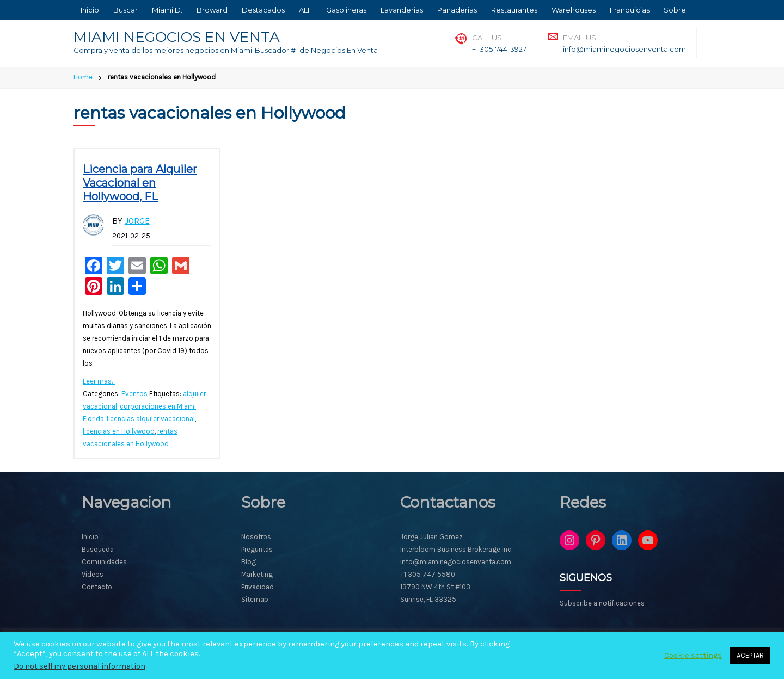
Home (83, 77)
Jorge (137, 221)
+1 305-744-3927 (499, 49)
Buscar (125, 10)
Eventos (134, 394)
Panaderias (457, 10)
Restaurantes (514, 10)
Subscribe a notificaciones (602, 603)
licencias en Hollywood (119, 431)
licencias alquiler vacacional (151, 419)
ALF (305, 10)
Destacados (263, 10)
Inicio (90, 10)
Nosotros (256, 537)
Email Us (580, 38)
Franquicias (630, 10)
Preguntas (257, 549)
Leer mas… (99, 381)
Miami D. (167, 10)
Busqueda (98, 549)
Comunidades (104, 562)
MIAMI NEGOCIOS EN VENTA (177, 37)
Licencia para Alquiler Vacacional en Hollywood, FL (140, 183)
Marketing (257, 574)
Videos (93, 574)
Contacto (97, 587)
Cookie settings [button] (693, 655)
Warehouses (574, 10)
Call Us (487, 38)
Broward (212, 10)
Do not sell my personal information (79, 666)
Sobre (675, 10)
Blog (249, 562)
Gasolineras (346, 10)
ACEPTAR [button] (750, 655)
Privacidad (258, 587)
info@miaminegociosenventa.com (624, 49)
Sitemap (255, 599)
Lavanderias (402, 10)
